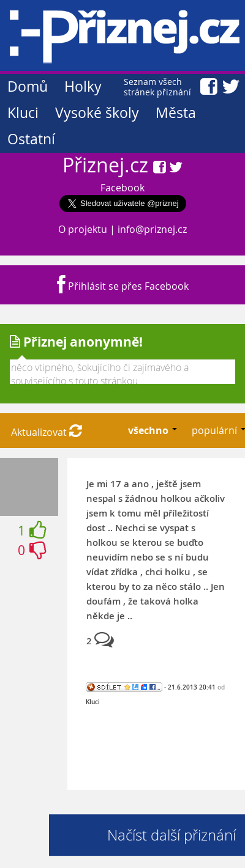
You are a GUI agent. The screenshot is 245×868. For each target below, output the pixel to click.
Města (176, 113)
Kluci (23, 113)
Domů (28, 86)
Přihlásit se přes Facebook (123, 286)
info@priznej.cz (152, 229)
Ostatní (31, 139)
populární (216, 430)
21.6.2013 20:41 (192, 687)
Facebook (123, 188)
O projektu (83, 229)
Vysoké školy (97, 113)
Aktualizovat (47, 432)
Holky (83, 86)
